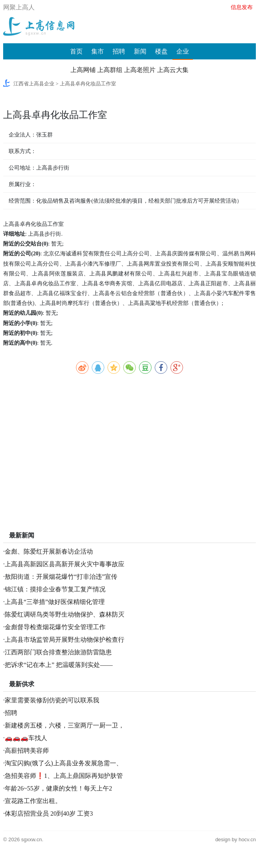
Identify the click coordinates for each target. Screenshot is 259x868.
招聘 (119, 51)
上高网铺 (83, 70)
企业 (183, 51)
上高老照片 (140, 70)
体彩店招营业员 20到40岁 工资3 (49, 814)
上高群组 (110, 70)
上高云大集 (173, 70)
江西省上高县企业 (34, 84)
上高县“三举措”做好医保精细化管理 (55, 602)
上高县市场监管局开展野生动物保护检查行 (65, 640)
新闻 (140, 51)
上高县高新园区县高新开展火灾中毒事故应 (65, 564)
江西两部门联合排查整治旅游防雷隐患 (58, 652)
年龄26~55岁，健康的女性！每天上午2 (58, 788)
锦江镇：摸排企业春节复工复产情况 (55, 589)
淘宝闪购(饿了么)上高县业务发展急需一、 (64, 763)
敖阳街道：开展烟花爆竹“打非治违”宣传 (61, 577)
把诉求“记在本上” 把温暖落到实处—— (59, 665)
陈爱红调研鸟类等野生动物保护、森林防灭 (65, 614)
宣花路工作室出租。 (33, 801)
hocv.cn (247, 839)
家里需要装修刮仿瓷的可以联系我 (52, 700)
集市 (98, 51)
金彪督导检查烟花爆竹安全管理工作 (55, 627)
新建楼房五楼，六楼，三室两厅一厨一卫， (65, 725)
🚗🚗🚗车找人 (26, 738)
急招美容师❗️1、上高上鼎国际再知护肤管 (64, 776)
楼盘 (161, 51)
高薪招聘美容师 (27, 751)
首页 (76, 51)
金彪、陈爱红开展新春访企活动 (49, 551)
